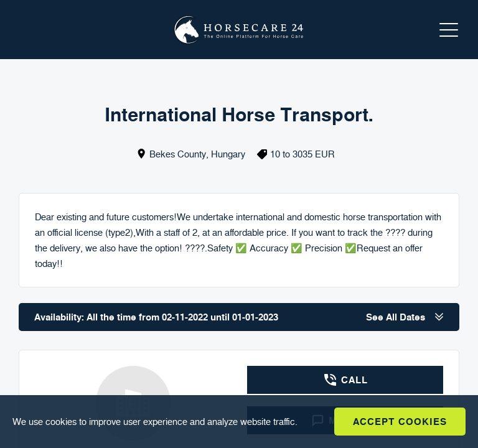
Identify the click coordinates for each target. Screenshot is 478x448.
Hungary (228, 154)
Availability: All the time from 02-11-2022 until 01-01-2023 (239, 317)
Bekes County (178, 154)
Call (345, 380)
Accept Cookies (400, 422)
